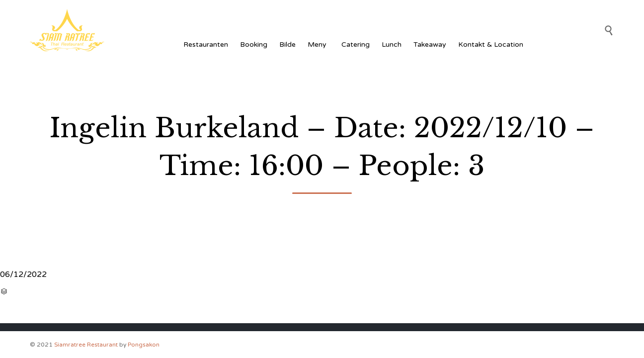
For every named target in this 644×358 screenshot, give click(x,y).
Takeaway (430, 45)
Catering (356, 45)
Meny (319, 45)
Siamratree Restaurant (86, 345)
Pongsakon (144, 345)
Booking (254, 45)
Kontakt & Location (491, 45)
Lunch (392, 45)
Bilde (287, 45)
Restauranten (206, 45)
